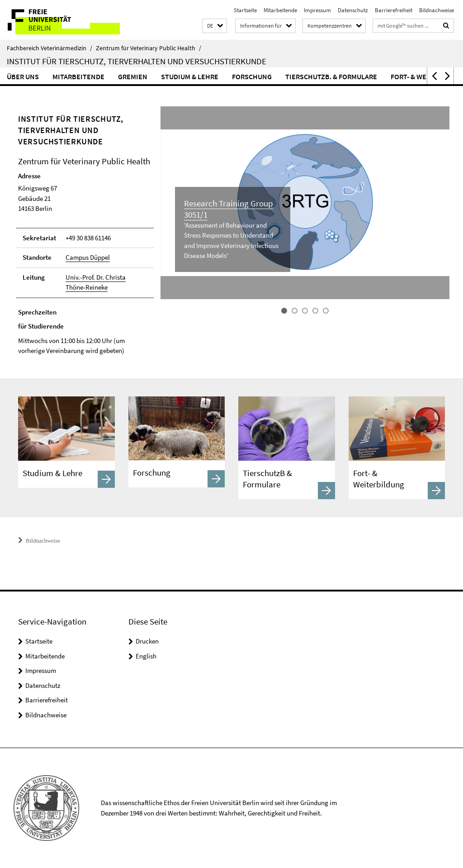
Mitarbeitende (280, 10)
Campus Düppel (88, 257)
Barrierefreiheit (394, 10)
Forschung (252, 76)
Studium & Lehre (190, 76)
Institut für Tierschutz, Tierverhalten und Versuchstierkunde (137, 61)
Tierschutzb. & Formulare (331, 76)
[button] (215, 26)
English (146, 656)
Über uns (23, 76)
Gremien (133, 76)
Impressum (317, 10)
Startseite (245, 10)
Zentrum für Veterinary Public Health (149, 48)
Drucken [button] (147, 641)
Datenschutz (353, 10)
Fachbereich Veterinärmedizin (50, 48)
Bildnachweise (437, 10)
